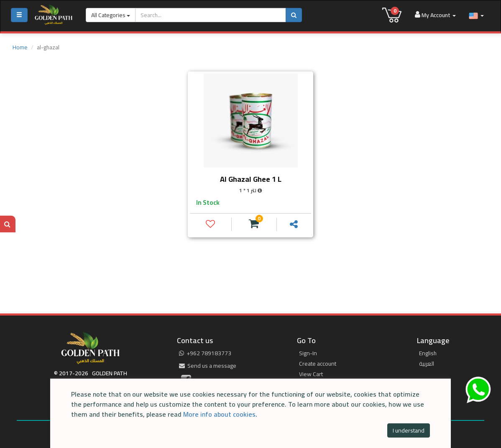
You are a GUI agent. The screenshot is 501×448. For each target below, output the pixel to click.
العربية (427, 364)
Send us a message (208, 366)
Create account (318, 364)
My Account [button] (435, 15)
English (428, 353)
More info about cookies (219, 414)
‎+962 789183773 (205, 353)
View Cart (311, 374)
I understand (409, 430)
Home (20, 47)
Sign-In (308, 353)
